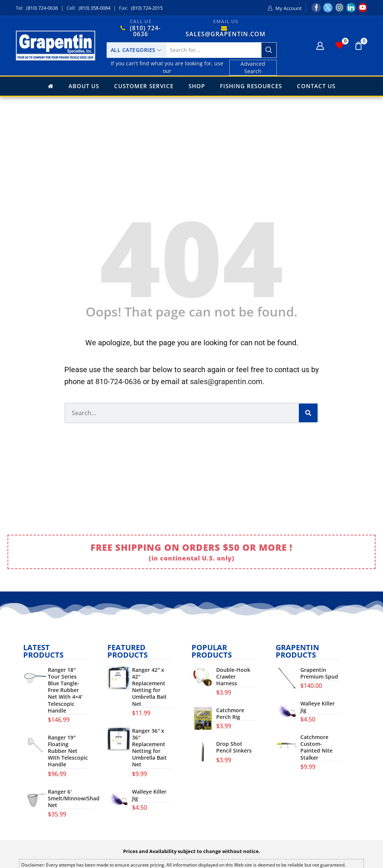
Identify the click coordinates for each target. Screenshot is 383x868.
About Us (84, 86)
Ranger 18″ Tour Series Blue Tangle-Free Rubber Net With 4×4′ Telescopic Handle (65, 690)
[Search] (308, 413)
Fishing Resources (251, 86)
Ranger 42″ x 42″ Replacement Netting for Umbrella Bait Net (149, 687)
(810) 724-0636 (42, 8)
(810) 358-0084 (94, 8)
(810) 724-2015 (147, 8)
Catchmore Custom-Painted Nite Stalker (316, 747)
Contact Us (316, 86)
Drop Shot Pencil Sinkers (234, 747)
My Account (289, 8)
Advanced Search (253, 67)
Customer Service (144, 86)
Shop (197, 86)
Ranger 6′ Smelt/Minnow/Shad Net (74, 799)
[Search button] (269, 50)
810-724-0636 (118, 382)
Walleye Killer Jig (149, 795)
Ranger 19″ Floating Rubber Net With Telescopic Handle (68, 751)
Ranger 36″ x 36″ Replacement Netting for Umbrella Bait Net (149, 748)
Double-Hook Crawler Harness (233, 677)
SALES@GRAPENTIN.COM (226, 34)
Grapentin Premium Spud (319, 673)
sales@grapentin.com (226, 382)
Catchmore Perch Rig (230, 714)
